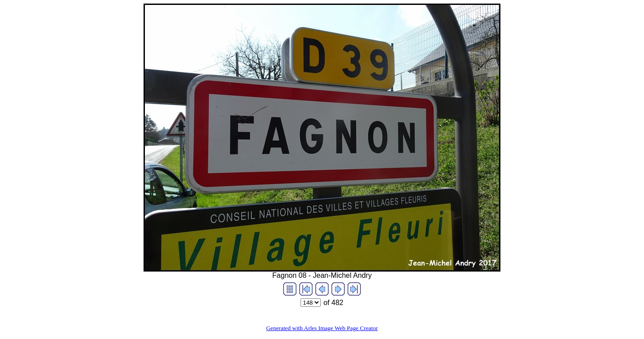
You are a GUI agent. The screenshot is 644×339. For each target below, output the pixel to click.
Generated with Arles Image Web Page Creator (322, 328)
